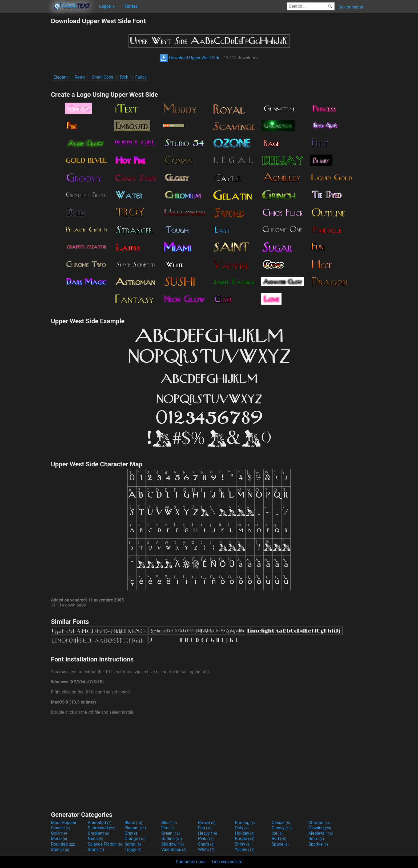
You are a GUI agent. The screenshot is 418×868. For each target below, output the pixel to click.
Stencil (60, 849)
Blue (169, 823)
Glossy (282, 828)
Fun (205, 828)
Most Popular (64, 823)
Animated (100, 823)
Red (279, 839)
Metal (59, 839)
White (206, 849)
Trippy (133, 849)
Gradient (98, 833)
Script (133, 844)
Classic (61, 828)
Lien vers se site (227, 862)
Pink (206, 839)
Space (280, 844)
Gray (131, 833)
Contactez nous (190, 862)
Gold (59, 833)
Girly (242, 828)
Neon (95, 839)
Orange (135, 839)
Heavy (208, 833)
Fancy (141, 77)
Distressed (101, 828)
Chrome (320, 823)
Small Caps (102, 77)
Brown (207, 823)
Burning (245, 823)
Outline (172, 839)
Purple (245, 839)
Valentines (174, 849)
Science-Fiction (105, 844)
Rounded (63, 844)
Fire (168, 828)
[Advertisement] (25, 97)
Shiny (243, 844)
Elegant (61, 77)
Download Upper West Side (190, 58)
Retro (80, 77)
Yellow (245, 849)
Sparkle (318, 844)
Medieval (321, 833)
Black (133, 823)
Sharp (206, 844)
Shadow (173, 844)
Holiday (245, 833)
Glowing (320, 828)
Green (171, 833)
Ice (277, 833)
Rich (124, 77)
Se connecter (351, 7)
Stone (96, 849)
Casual (281, 823)
